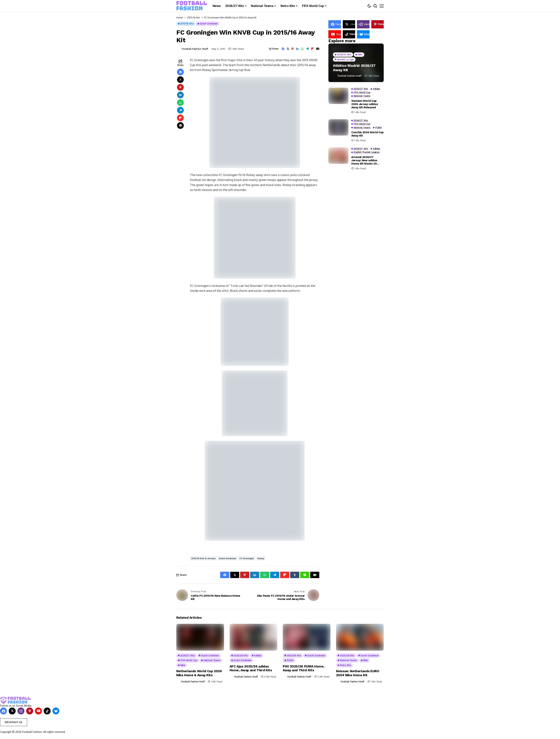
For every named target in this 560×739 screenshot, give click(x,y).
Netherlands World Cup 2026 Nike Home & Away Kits (199, 673)
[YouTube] (335, 34)
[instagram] (363, 24)
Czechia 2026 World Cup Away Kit (367, 134)
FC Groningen (247, 558)
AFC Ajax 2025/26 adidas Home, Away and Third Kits (251, 668)
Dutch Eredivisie (228, 558)
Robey (261, 558)
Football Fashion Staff (195, 49)
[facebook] (335, 24)
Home (180, 17)
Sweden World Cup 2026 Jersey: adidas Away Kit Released (365, 104)
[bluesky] (56, 711)
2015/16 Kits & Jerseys (203, 558)
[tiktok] (47, 711)
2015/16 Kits (194, 17)
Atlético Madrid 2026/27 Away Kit (354, 68)
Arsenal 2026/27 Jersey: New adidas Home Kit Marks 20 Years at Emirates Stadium (364, 160)
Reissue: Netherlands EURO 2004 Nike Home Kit (358, 673)
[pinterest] (378, 24)
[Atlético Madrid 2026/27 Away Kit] (356, 63)
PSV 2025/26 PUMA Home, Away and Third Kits (304, 668)
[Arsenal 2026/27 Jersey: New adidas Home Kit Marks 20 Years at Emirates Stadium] (338, 156)
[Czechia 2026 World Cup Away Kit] (338, 127)
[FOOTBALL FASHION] (192, 6)
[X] (349, 24)
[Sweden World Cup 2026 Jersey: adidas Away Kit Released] (338, 96)
